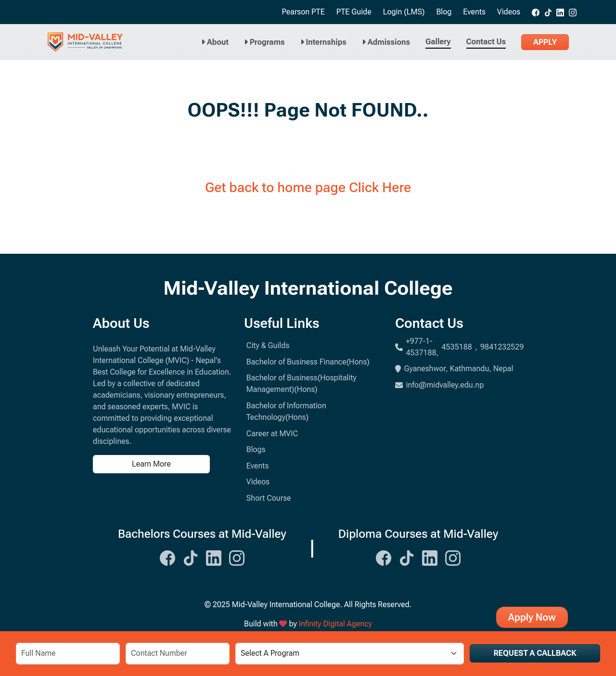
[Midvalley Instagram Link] (237, 557)
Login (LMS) (404, 12)
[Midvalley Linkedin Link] (214, 557)
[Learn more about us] (163, 464)
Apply (545, 42)
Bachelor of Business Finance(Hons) (308, 362)
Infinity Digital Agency (335, 624)
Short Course (269, 498)
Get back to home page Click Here (308, 188)
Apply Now (532, 617)
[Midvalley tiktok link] (548, 12)
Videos (509, 12)
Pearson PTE (303, 12)
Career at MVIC (272, 434)
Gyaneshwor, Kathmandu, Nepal (454, 369)
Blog (444, 12)
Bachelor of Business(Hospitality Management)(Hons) (302, 383)
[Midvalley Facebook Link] (167, 557)
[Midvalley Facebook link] (536, 12)
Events (474, 12)
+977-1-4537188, (422, 347)
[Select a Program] (349, 654)
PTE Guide (354, 12)
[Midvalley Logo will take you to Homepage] (85, 42)
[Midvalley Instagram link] (573, 12)
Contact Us (486, 42)
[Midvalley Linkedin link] (560, 12)
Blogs (256, 449)
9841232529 (502, 347)
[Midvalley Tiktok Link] (191, 557)
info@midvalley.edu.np (439, 385)
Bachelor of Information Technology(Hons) (286, 411)
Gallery (438, 42)
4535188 (457, 347)
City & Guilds (268, 345)
